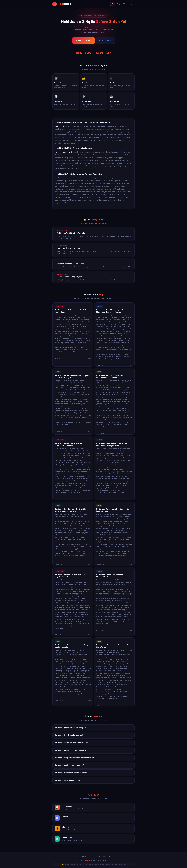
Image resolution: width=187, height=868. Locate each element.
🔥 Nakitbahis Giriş (83, 40)
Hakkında (83, 856)
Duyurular (97, 856)
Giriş (113, 4)
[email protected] (67, 820)
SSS (124, 4)
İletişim (131, 4)
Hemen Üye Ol (105, 40)
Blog (119, 4)
